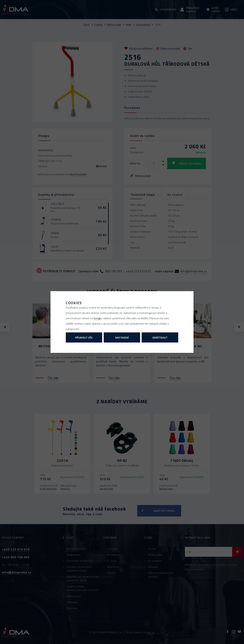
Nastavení (122, 337)
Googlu (98, 318)
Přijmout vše (84, 337)
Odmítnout (160, 337)
